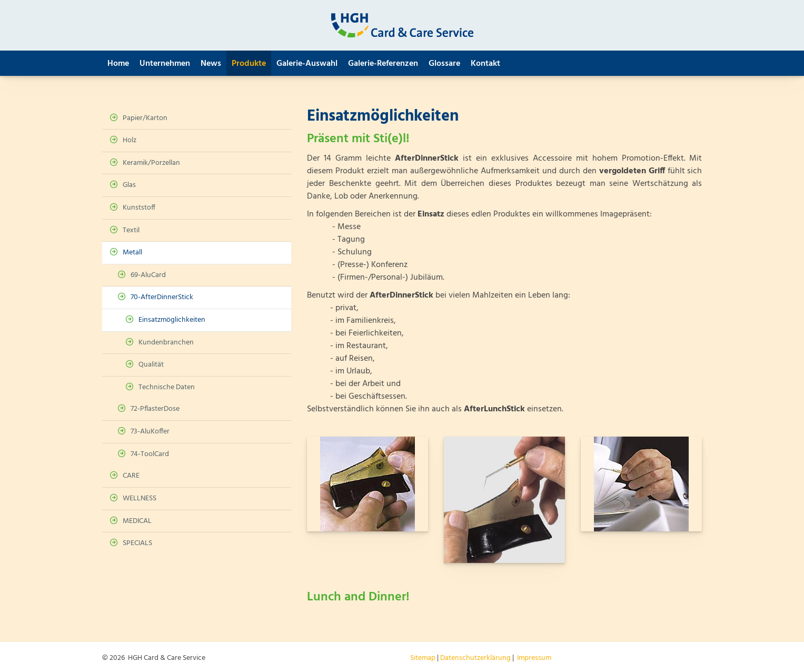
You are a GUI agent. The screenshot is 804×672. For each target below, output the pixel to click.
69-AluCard (148, 275)
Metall (132, 253)
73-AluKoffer (150, 432)
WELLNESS (140, 498)
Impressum (534, 658)
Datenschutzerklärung (475, 658)
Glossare (444, 64)
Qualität (151, 365)
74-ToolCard (150, 454)
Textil (131, 230)
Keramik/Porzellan (151, 163)
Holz (130, 140)
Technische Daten (167, 387)
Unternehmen (165, 64)
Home (118, 64)
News (211, 64)
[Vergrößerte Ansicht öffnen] (368, 484)
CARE (131, 476)
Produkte (249, 64)
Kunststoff (139, 208)
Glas (129, 185)
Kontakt (485, 64)
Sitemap (423, 658)
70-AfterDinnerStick (162, 297)
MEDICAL (137, 521)
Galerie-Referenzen (383, 64)
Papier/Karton (145, 118)
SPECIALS (137, 543)
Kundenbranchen (166, 343)
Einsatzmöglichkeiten (172, 320)
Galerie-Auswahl (307, 64)
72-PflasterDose (155, 409)
